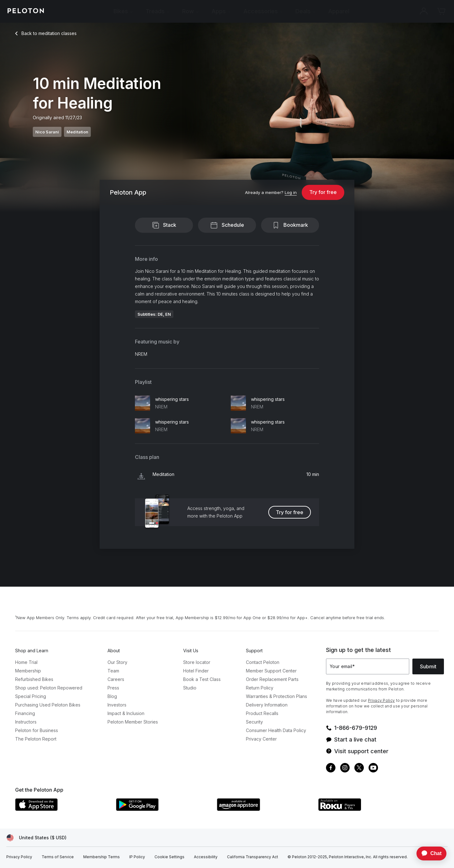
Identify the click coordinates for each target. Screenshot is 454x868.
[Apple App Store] (62, 809)
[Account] (424, 11)
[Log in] (291, 193)
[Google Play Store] (163, 809)
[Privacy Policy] (19, 857)
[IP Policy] (137, 857)
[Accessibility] (206, 857)
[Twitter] (359, 768)
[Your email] (368, 666)
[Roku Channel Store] (365, 809)
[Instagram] (345, 768)
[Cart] (441, 11)
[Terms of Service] (58, 857)
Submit (428, 666)
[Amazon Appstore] (264, 809)
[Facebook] (331, 768)
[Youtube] (373, 768)
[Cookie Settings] (169, 857)
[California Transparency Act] (253, 857)
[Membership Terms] (102, 857)
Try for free (323, 192)
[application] (428, 853)
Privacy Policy (381, 700)
